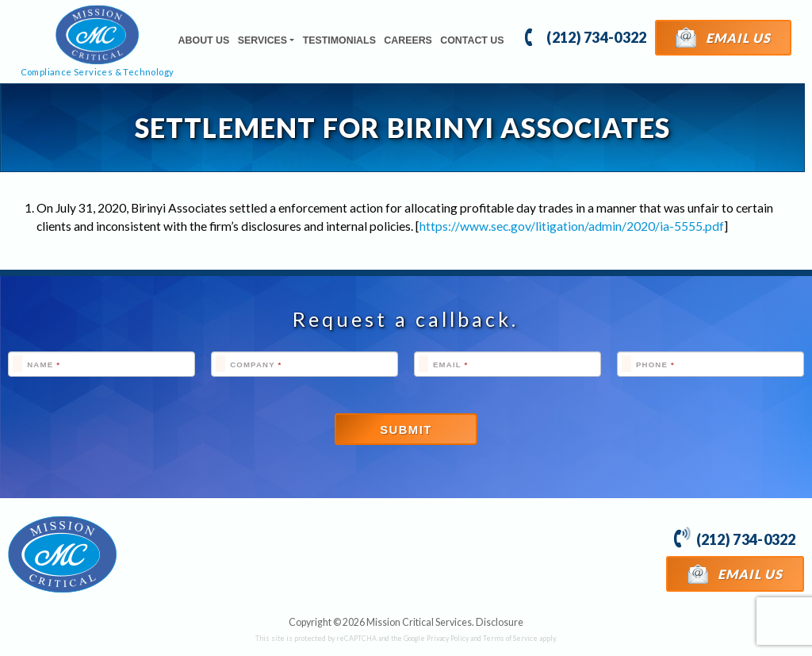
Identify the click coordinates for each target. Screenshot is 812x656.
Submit (406, 430)
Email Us (724, 37)
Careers (408, 40)
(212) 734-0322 (586, 36)
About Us (204, 40)
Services (262, 40)
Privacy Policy (448, 638)
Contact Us (472, 40)
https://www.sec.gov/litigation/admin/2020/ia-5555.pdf (572, 226)
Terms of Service (510, 638)
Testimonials (339, 40)
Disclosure (500, 622)
